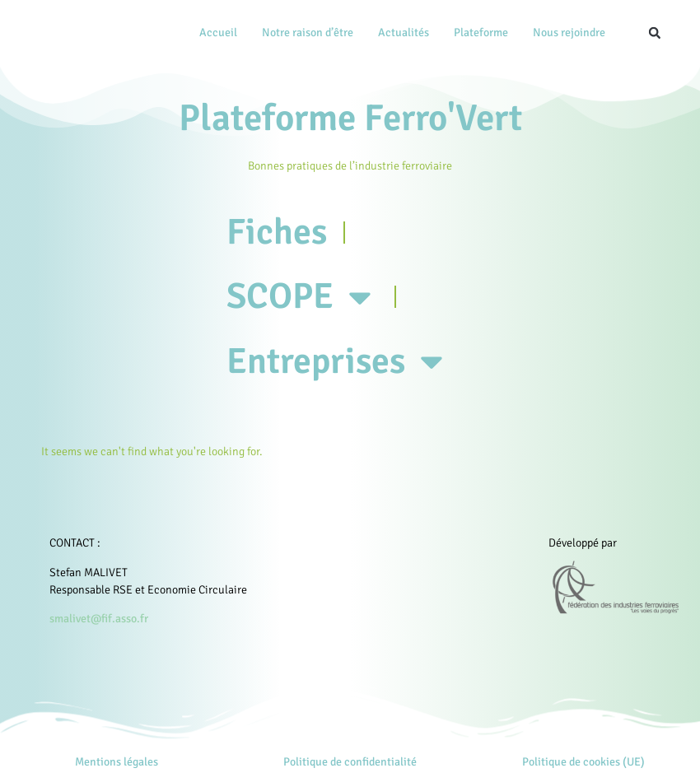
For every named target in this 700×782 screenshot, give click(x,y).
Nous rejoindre (569, 33)
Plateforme (481, 33)
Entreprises (341, 365)
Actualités (404, 33)
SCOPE (304, 299)
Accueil (218, 33)
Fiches (278, 233)
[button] (655, 33)
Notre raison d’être (308, 33)
